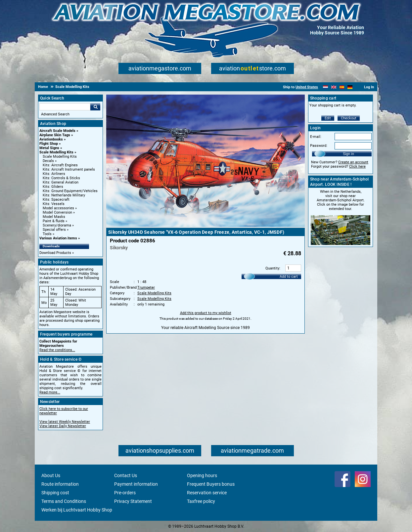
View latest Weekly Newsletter (65, 422)
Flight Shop (49, 144)
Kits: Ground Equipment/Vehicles (70, 191)
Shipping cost (55, 493)
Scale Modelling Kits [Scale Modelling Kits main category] (60, 157)
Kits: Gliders (53, 187)
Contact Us (126, 475)
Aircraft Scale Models (57, 131)
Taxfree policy (201, 501)
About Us (51, 475)
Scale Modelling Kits (56, 152)
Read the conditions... (57, 350)
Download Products (55, 253)
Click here (357, 166)
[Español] (342, 87)
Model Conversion (57, 212)
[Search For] (65, 107)
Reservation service (207, 493)
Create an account (353, 162)
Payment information (136, 484)
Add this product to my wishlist (206, 313)
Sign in (348, 154)
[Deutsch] (350, 87)
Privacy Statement (133, 501)
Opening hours (202, 475)
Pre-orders (125, 493)
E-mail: (316, 137)
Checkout (349, 118)
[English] (334, 87)
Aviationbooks (51, 139)
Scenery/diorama (57, 225)
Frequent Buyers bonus (211, 484)
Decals (48, 161)
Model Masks (54, 217)
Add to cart (289, 277)
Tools (47, 234)
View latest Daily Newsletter (63, 426)
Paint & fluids (54, 221)
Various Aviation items (58, 238)
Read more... (50, 392)
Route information (60, 484)
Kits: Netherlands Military (64, 195)
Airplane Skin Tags (55, 135)
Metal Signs (49, 148)
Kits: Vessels (54, 204)
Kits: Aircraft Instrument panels (69, 169)
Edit (328, 118)
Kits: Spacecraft (56, 200)
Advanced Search (55, 114)
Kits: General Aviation (61, 182)
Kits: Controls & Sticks (61, 178)
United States (307, 87)
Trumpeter (146, 287)
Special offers (54, 230)
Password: (319, 146)
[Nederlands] (325, 87)
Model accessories (58, 208)
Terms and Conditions (64, 501)
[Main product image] (206, 225)
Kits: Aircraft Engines (60, 165)
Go (95, 107)
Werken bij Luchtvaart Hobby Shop (77, 510)
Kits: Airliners (54, 174)
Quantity (272, 268)
